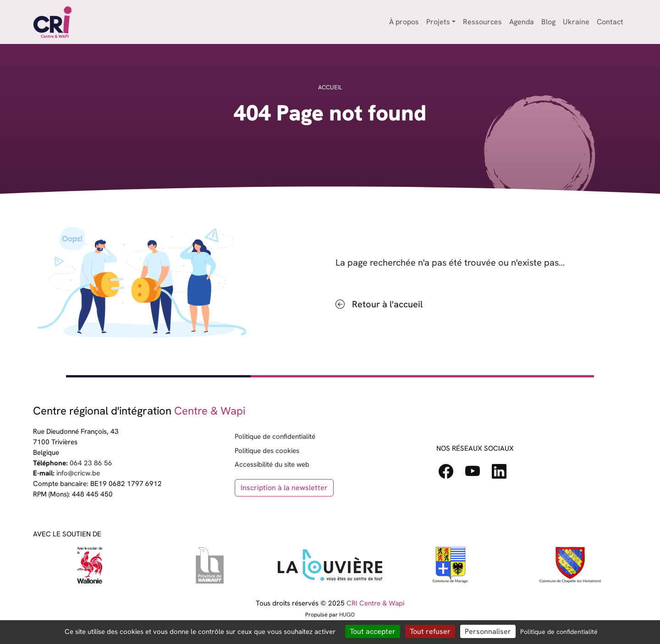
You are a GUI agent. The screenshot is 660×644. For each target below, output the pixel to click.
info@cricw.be (78, 473)
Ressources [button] (482, 22)
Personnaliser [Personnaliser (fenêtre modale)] (488, 631)
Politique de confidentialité (275, 437)
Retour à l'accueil (387, 304)
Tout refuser (430, 631)
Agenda (522, 22)
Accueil (330, 87)
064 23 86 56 (91, 463)
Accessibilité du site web (272, 464)
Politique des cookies (267, 451)
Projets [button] (438, 22)
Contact (610, 22)
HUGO (347, 615)
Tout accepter (373, 631)
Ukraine (576, 22)
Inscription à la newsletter (284, 488)
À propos (404, 22)
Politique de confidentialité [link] (559, 632)
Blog (548, 22)
